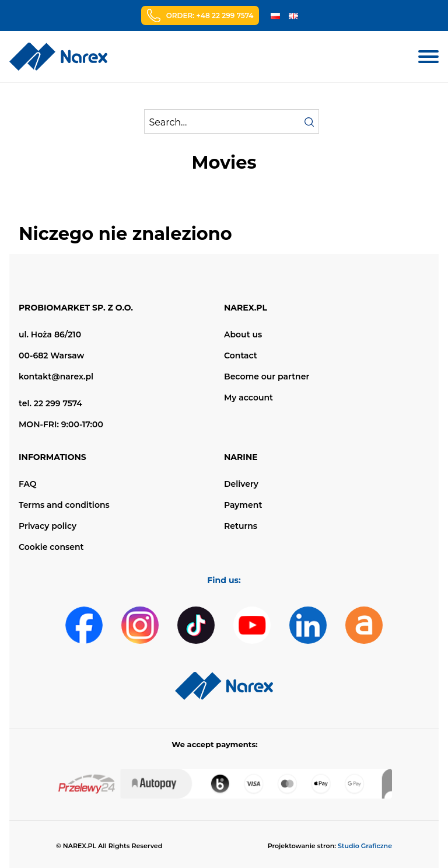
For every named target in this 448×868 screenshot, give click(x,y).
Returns (241, 526)
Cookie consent (51, 547)
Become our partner (267, 377)
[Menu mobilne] (428, 57)
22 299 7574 (58, 403)
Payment (243, 505)
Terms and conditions (64, 505)
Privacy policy (48, 526)
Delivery (241, 484)
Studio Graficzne (365, 846)
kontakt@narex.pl (56, 377)
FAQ (28, 484)
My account (249, 398)
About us (243, 334)
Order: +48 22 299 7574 (210, 15)
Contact (241, 355)
